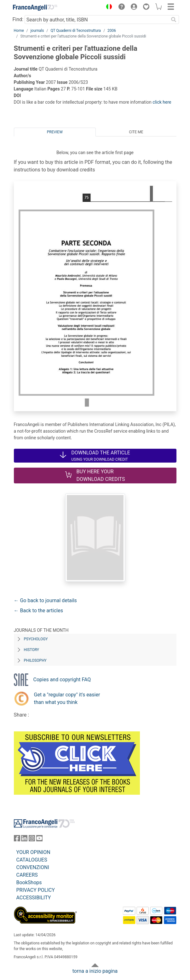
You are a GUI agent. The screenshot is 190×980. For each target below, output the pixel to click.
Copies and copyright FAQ (62, 680)
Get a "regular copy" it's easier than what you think (67, 698)
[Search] (174, 20)
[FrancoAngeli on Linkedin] (24, 840)
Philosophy (35, 660)
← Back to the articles (38, 611)
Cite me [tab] (136, 132)
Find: (18, 19)
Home (19, 31)
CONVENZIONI (33, 867)
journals (37, 31)
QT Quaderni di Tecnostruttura (76, 31)
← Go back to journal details (45, 600)
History (32, 650)
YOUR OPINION (33, 852)
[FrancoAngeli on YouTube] (39, 840)
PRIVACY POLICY (36, 890)
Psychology (36, 639)
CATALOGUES (32, 860)
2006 (112, 31)
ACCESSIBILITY (34, 898)
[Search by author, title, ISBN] (97, 20)
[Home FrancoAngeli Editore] (35, 8)
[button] (108, 8)
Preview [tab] (55, 132)
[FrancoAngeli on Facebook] (17, 840)
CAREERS (27, 875)
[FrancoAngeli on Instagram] (32, 840)
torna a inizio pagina (95, 971)
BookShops (29, 882)
